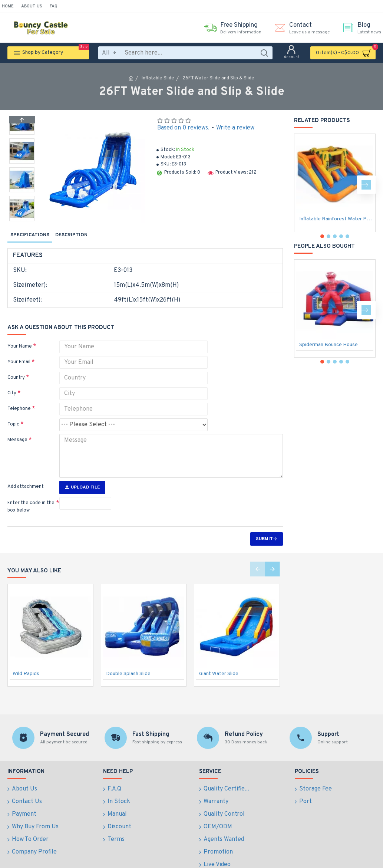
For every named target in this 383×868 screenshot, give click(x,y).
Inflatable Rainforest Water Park (336, 219)
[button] (22, 219)
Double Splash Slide (128, 660)
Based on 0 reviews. (183, 128)
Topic (13, 415)
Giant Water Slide (219, 660)
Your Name (20, 337)
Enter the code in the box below (31, 493)
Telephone (19, 400)
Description (71, 235)
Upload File (82, 473)
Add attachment (26, 473)
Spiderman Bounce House (328, 345)
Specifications (30, 235)
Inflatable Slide (158, 78)
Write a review (235, 128)
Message (17, 431)
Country (16, 368)
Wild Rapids (26, 660)
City (12, 384)
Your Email (19, 353)
